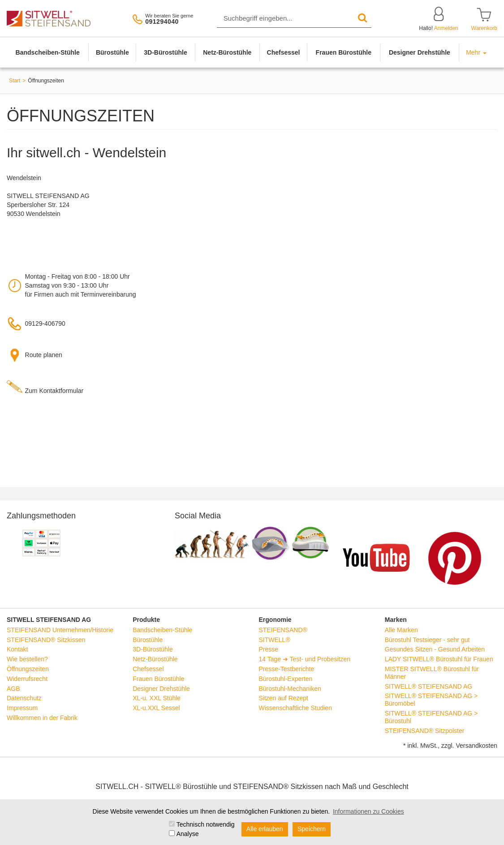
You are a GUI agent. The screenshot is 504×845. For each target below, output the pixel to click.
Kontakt (17, 649)
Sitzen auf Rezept (284, 698)
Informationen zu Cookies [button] (368, 811)
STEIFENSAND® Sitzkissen (46, 640)
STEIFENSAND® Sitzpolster (425, 731)
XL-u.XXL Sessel (156, 708)
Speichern (312, 829)
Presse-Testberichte (287, 669)
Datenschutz (24, 698)
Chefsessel (284, 52)
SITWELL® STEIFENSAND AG (429, 686)
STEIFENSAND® (283, 630)
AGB (13, 689)
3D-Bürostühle (165, 52)
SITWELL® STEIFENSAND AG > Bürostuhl (431, 717)
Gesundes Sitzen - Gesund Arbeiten (435, 649)
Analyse (188, 834)
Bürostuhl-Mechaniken (290, 689)
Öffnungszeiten (28, 669)
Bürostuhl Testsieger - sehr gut (427, 640)
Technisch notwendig (206, 824)
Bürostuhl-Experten (286, 679)
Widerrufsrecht (27, 679)
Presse (269, 649)
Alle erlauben (265, 829)
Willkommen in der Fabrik (42, 718)
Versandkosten (476, 746)
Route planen (44, 355)
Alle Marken (401, 630)
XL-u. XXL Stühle (157, 698)
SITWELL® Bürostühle (181, 787)
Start (15, 81)
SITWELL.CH (117, 787)
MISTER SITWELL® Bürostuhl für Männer (432, 673)
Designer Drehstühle (420, 52)
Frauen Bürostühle (344, 52)
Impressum (22, 708)
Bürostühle (112, 52)
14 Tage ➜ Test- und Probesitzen (305, 659)
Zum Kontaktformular (54, 391)
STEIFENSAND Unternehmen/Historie (60, 630)
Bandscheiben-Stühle (48, 52)
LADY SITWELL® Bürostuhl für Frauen (439, 659)
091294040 (162, 22)
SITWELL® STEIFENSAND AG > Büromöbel (431, 700)
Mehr (476, 52)
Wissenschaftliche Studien (295, 708)
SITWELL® (275, 640)
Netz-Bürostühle (227, 52)
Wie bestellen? (27, 659)
